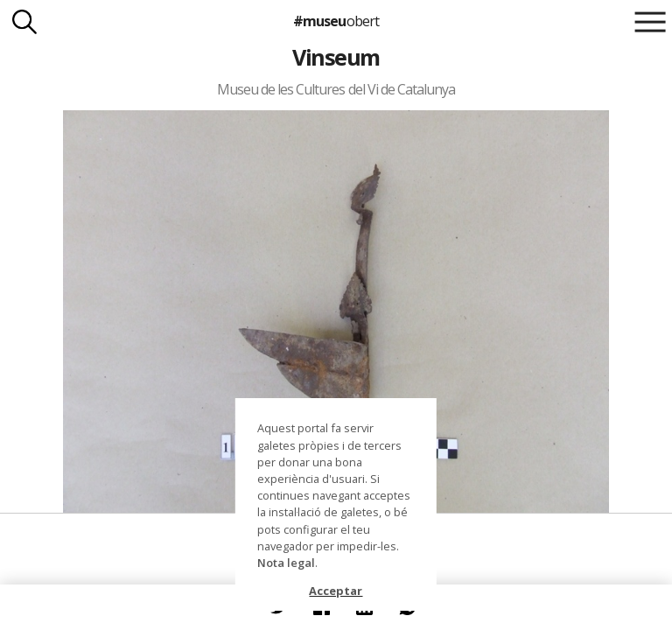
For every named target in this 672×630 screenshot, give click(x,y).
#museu (336, 21)
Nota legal (286, 563)
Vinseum (336, 57)
